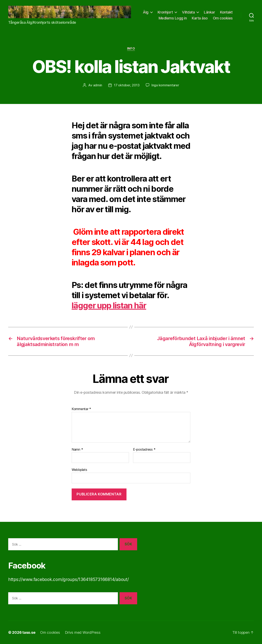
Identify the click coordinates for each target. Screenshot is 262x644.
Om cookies (223, 18)
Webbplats (79, 470)
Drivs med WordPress (83, 632)
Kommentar (81, 409)
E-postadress (144, 450)
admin (98, 85)
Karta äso (200, 18)
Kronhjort (165, 12)
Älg (146, 12)
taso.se (29, 632)
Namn (77, 450)
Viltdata (188, 12)
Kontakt (226, 12)
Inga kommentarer (165, 85)
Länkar (209, 12)
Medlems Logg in (173, 18)
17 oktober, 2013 (127, 85)
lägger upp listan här (109, 305)
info (131, 48)
